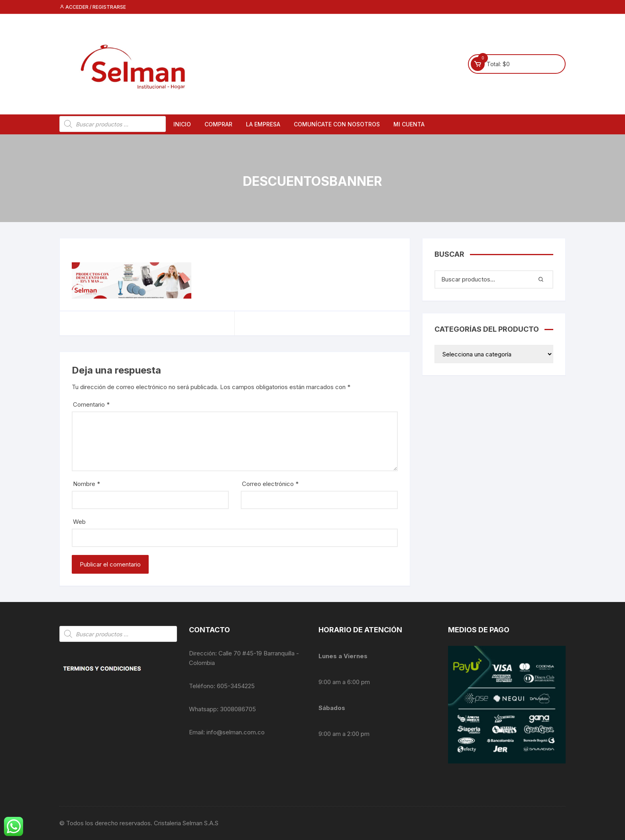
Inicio (182, 124)
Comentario (91, 404)
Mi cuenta (409, 124)
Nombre (86, 484)
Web (79, 522)
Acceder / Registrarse (93, 7)
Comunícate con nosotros (337, 124)
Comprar (218, 124)
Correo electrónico (270, 484)
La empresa (263, 124)
